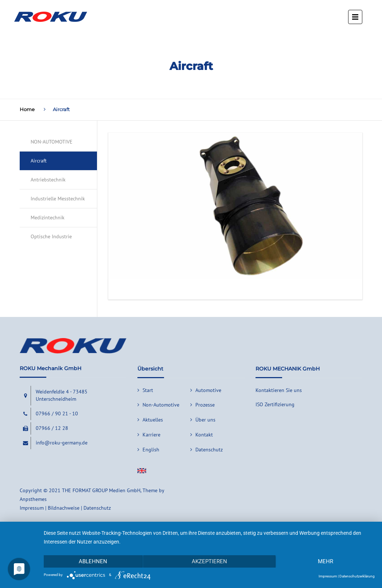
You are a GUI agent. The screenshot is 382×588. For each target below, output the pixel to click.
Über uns (205, 420)
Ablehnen (93, 561)
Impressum (328, 576)
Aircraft (39, 161)
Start (148, 390)
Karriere (151, 435)
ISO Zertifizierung (275, 404)
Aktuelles (153, 420)
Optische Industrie (51, 236)
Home (27, 109)
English (151, 450)
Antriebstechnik (48, 180)
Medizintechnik (48, 217)
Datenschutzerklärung (357, 576)
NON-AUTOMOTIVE (52, 142)
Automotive (208, 390)
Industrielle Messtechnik (58, 199)
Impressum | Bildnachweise (50, 508)
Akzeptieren (209, 561)
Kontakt (204, 435)
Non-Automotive (161, 405)
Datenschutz (209, 450)
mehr (326, 561)
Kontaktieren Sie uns (279, 390)
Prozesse (205, 405)
